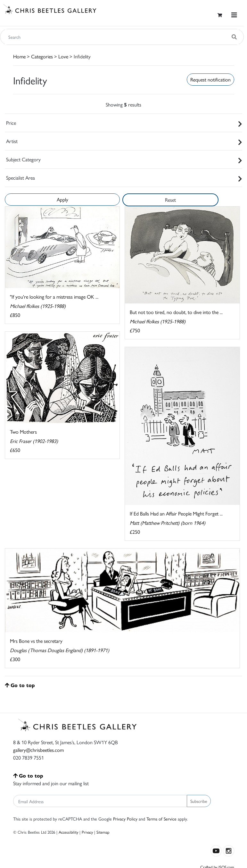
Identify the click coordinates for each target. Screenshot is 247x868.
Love (63, 56)
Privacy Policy (125, 819)
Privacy (87, 832)
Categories (42, 56)
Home (19, 56)
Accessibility (68, 832)
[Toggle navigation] (234, 15)
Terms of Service (161, 819)
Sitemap (103, 832)
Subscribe (199, 801)
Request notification (210, 79)
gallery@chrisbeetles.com (38, 750)
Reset (170, 200)
